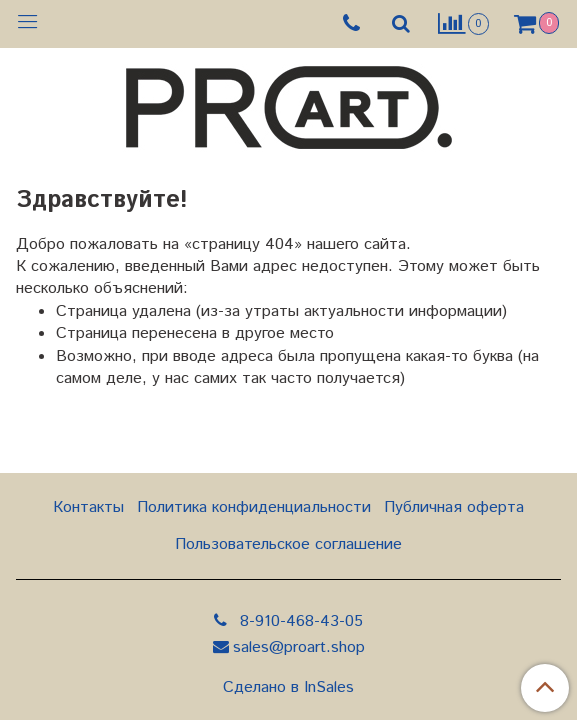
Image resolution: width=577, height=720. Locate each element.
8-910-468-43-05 (299, 621)
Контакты (88, 507)
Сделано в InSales (288, 688)
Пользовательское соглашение (288, 544)
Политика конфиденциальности (254, 507)
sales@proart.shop (299, 647)
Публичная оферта (454, 507)
